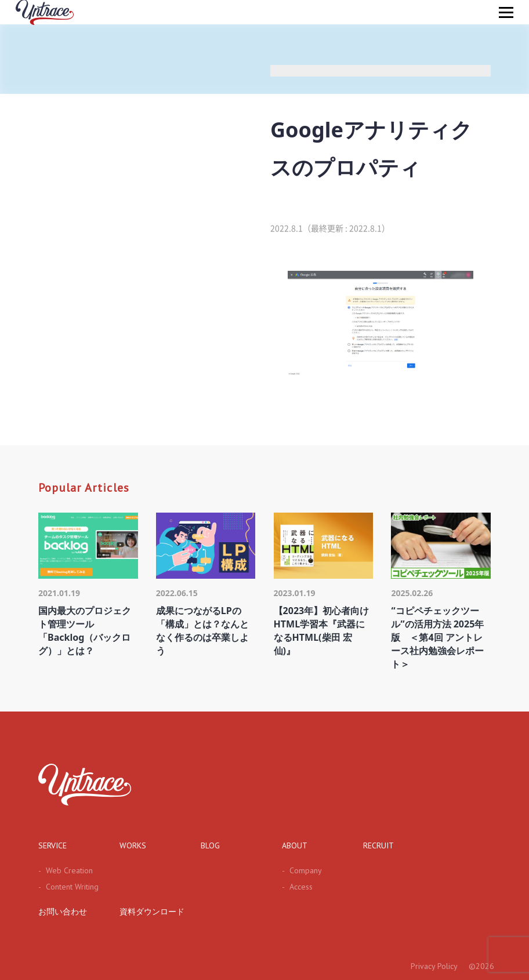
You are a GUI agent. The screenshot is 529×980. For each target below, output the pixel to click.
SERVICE (52, 845)
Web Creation (66, 870)
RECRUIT (378, 845)
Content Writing (68, 887)
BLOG (210, 845)
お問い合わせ (63, 912)
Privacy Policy (434, 966)
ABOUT (295, 845)
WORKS (133, 845)
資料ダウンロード (152, 912)
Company (302, 870)
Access (297, 887)
